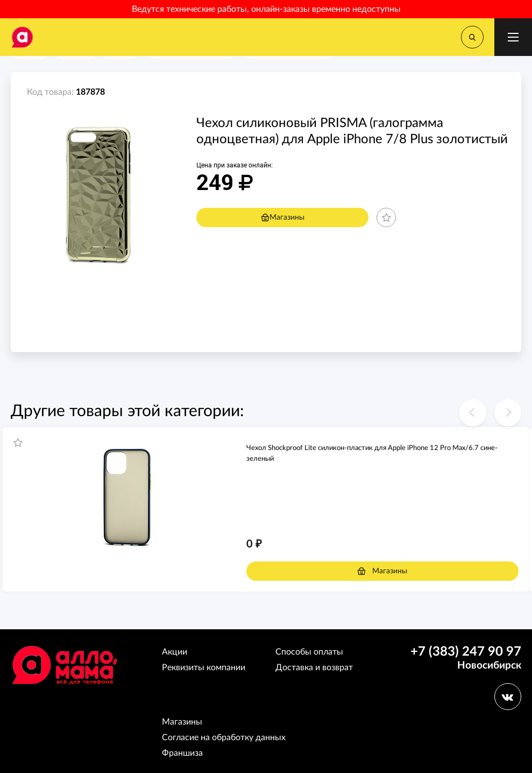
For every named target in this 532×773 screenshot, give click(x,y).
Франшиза (182, 753)
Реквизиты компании (204, 667)
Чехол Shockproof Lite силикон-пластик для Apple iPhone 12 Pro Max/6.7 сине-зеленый (372, 454)
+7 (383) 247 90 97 (466, 652)
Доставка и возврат (314, 667)
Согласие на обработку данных (224, 737)
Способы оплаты (309, 652)
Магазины (283, 217)
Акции (175, 652)
